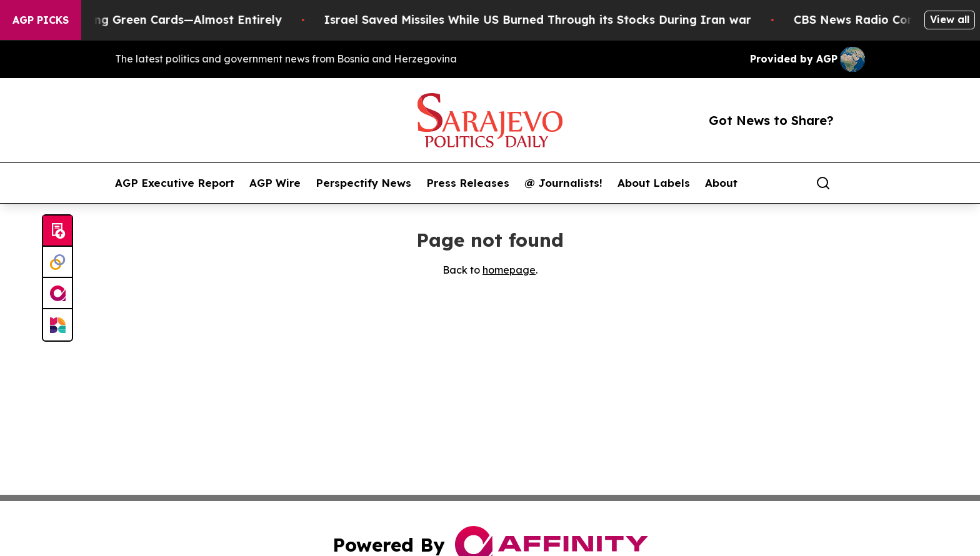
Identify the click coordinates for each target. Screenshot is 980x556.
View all (950, 19)
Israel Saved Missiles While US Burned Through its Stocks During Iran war (552, 20)
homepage (509, 270)
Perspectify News (363, 183)
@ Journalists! (563, 183)
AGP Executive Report (175, 183)
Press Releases (468, 183)
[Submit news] (57, 231)
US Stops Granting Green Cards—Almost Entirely (157, 20)
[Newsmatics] (57, 325)
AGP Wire (275, 183)
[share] (856, 183)
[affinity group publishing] (57, 294)
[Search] (823, 183)
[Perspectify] (57, 262)
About (721, 183)
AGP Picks (41, 20)
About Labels (654, 183)
